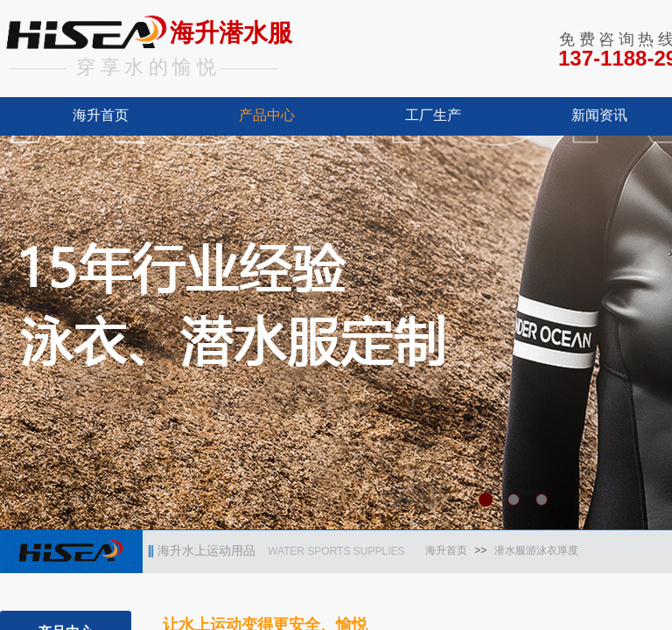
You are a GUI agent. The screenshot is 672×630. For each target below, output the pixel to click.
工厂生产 (433, 115)
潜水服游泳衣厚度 (536, 550)
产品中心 (267, 115)
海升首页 (101, 115)
